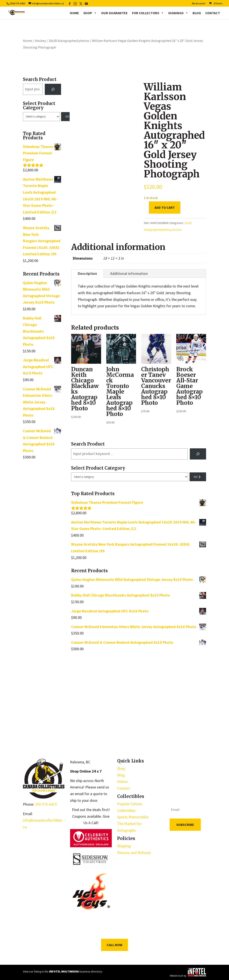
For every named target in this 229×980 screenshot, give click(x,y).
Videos (123, 781)
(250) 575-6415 (17, 3)
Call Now (114, 945)
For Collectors (148, 13)
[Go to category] (65, 117)
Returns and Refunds (134, 853)
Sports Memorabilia (133, 817)
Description (87, 273)
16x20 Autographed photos (69, 41)
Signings (178, 13)
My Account (199, 4)
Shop (90, 13)
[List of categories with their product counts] (41, 117)
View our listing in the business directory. (63, 972)
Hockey (40, 41)
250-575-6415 (46, 804)
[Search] (53, 89)
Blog (197, 13)
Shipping (124, 846)
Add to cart (165, 207)
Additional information (129, 273)
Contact (213, 13)
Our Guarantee (114, 13)
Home (74, 13)
